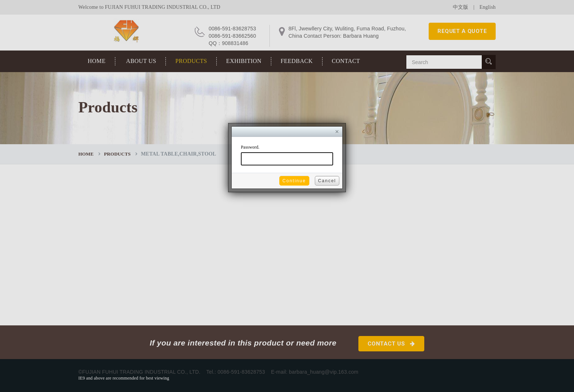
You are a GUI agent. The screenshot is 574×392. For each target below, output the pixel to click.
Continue (294, 181)
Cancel (327, 181)
